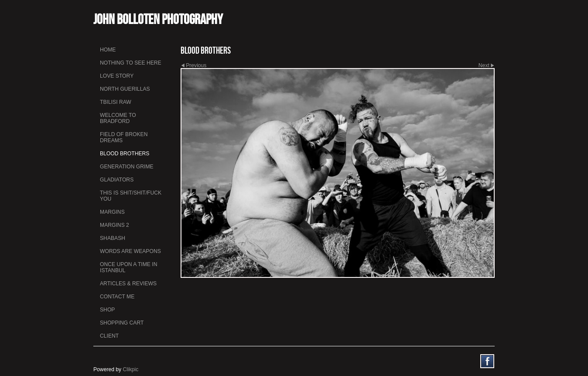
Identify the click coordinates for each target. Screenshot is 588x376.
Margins (112, 212)
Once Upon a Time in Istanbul (129, 267)
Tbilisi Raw (116, 102)
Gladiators (117, 180)
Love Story (117, 76)
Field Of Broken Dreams (124, 137)
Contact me (117, 297)
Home (108, 50)
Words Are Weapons (130, 251)
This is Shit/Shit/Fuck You (131, 196)
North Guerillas (125, 89)
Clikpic (131, 369)
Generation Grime (127, 167)
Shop (107, 310)
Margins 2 (115, 225)
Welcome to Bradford (118, 118)
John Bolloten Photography (158, 19)
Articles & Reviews (128, 284)
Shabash (113, 238)
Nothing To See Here (131, 63)
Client (109, 336)
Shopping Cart (122, 323)
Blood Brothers (125, 154)
